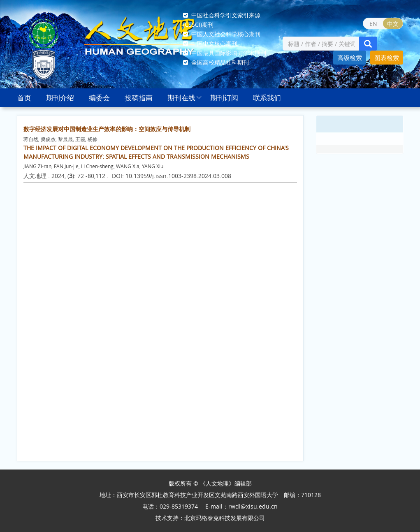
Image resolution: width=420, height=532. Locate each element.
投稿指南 (139, 98)
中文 (393, 24)
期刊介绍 (60, 98)
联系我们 (267, 98)
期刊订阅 (224, 98)
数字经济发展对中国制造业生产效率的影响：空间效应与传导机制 (107, 129)
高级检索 (350, 58)
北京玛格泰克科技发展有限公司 (225, 518)
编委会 (99, 98)
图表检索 (387, 58)
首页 (24, 98)
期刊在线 (181, 98)
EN (373, 24)
